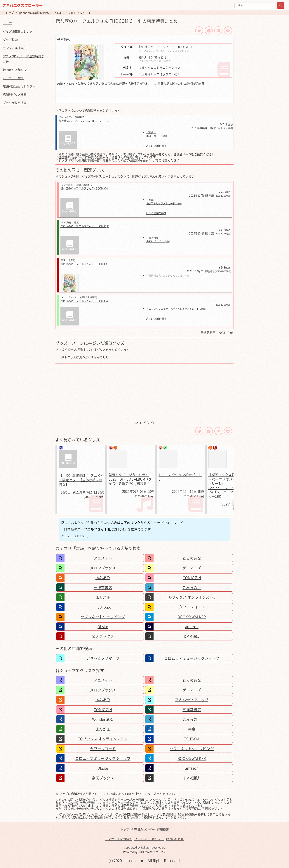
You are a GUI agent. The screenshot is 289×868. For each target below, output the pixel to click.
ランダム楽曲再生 (15, 48)
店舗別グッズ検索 (15, 94)
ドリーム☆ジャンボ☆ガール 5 (180, 477)
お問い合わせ (175, 839)
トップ (10, 13)
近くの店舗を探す (156, 146)
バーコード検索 (13, 78)
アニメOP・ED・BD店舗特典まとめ (23, 59)
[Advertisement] (144, 391)
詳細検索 (163, 829)
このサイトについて (119, 839)
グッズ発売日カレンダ (18, 31)
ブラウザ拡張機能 (15, 103)
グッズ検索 (10, 40)
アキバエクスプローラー (22, 5)
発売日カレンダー (143, 829)
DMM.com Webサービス (152, 852)
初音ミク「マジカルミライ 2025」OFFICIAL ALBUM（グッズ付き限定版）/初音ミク (130, 479)
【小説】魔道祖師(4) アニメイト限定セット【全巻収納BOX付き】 (81, 480)
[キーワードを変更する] (74, 536)
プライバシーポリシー (149, 839)
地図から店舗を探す (16, 70)
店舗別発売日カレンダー (19, 86)
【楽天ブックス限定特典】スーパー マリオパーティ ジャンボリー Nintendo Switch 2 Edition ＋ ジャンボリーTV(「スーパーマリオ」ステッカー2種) (231, 486)
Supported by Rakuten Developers (145, 847)
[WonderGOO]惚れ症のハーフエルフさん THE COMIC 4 (55, 13)
